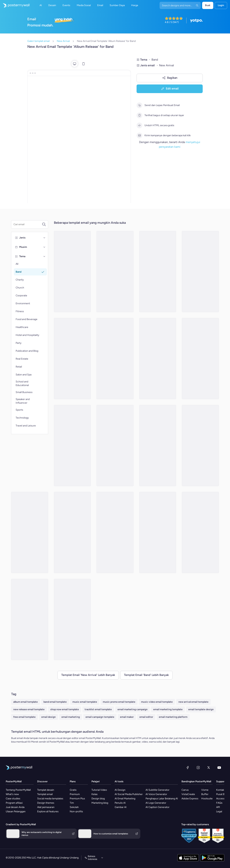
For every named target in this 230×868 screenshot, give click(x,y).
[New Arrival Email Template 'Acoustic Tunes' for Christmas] (158, 532)
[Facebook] (188, 768)
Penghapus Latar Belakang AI (162, 799)
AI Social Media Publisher (129, 794)
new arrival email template (193, 702)
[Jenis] (44, 238)
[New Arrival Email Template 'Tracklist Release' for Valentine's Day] (200, 446)
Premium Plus (77, 799)
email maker (127, 717)
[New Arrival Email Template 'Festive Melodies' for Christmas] (72, 532)
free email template (24, 717)
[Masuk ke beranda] (15, 5)
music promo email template (119, 702)
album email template (26, 702)
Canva (185, 790)
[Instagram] (198, 768)
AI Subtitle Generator (157, 790)
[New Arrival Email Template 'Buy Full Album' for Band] (158, 359)
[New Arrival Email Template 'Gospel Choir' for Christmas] (72, 272)
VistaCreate (188, 794)
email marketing (71, 717)
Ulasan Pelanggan (16, 811)
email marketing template (168, 709)
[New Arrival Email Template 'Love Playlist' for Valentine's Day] (115, 359)
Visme (205, 790)
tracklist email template (98, 709)
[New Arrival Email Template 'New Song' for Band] (115, 272)
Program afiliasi (14, 803)
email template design (201, 709)
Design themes (46, 803)
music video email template (157, 702)
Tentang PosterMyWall (18, 790)
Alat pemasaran (46, 807)
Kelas (95, 794)
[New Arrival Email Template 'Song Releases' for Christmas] (200, 272)
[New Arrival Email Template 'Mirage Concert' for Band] (115, 532)
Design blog (98, 799)
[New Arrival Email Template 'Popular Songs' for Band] (115, 446)
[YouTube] (219, 768)
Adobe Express (190, 799)
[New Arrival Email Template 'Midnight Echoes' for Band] (72, 359)
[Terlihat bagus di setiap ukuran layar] (139, 115)
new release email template (29, 709)
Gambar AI (121, 807)
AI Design (120, 790)
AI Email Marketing (125, 799)
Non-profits (76, 811)
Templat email (45, 794)
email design (49, 717)
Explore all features (48, 811)
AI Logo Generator (156, 803)
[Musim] (44, 247)
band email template (55, 702)
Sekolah (74, 807)
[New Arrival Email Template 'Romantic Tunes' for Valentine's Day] (200, 532)
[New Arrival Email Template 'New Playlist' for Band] (72, 619)
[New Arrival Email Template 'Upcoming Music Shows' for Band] (158, 446)
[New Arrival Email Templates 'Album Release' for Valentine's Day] (30, 619)
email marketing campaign (133, 709)
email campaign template (100, 717)
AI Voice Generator (156, 794)
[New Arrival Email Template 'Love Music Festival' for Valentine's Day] (72, 446)
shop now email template (65, 709)
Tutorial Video (99, 790)
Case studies (13, 799)
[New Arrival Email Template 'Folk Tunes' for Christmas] (200, 359)
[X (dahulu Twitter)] (209, 768)
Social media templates (50, 799)
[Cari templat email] (28, 224)
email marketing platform (173, 717)
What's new (12, 794)
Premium (75, 794)
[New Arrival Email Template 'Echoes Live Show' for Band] (30, 532)
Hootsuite (207, 799)
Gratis (73, 790)
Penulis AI (120, 803)
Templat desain (46, 790)
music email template (85, 702)
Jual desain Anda (15, 807)
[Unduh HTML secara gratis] (139, 125)
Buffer (205, 794)
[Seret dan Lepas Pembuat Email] (139, 105)
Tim (72, 803)
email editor (146, 717)
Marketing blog (100, 803)
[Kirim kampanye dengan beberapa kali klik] (139, 136)
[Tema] (44, 256)
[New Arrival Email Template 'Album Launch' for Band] (158, 272)
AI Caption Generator (157, 807)
